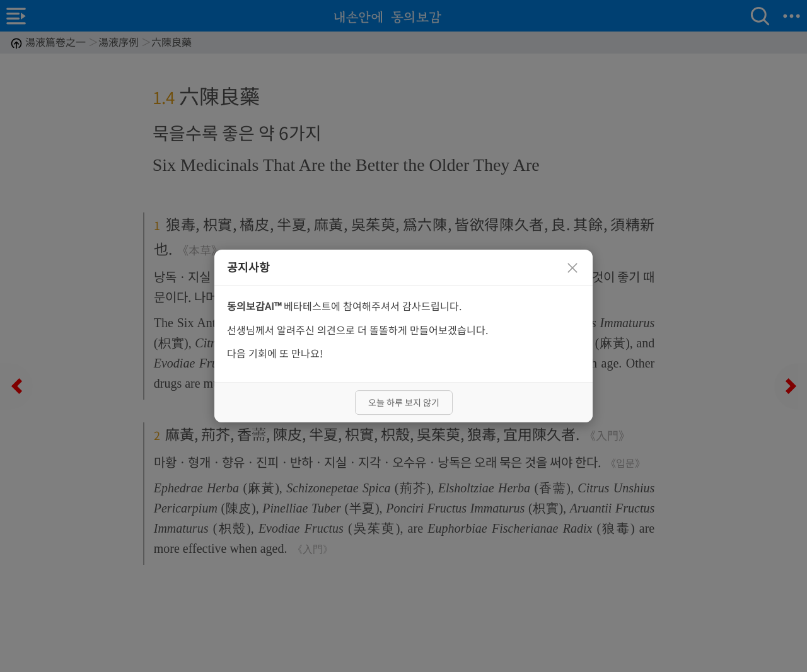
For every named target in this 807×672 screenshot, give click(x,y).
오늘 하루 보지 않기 (404, 402)
